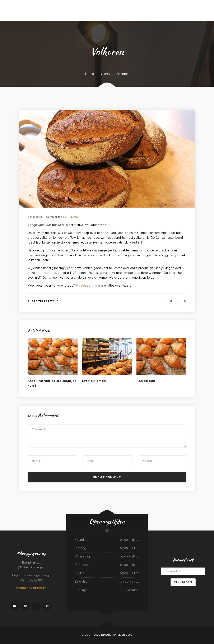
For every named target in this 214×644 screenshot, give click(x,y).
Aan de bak (146, 381)
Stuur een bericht (31, 588)
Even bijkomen (94, 381)
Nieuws (105, 74)
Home (90, 74)
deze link (88, 286)
